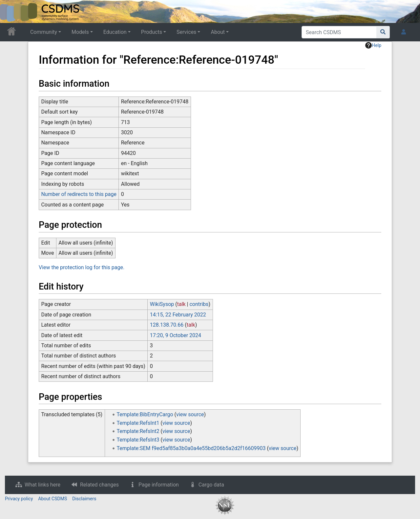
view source (190, 414)
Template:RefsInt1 (138, 423)
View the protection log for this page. (82, 267)
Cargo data (211, 485)
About (218, 32)
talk (181, 304)
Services (186, 32)
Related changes (99, 485)
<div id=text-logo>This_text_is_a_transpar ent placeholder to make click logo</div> (10, 11)
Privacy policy (19, 499)
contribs (199, 304)
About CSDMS (52, 499)
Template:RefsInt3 (138, 440)
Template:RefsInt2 (138, 431)
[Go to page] (383, 32)
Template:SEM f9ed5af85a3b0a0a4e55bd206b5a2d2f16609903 (191, 448)
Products (152, 32)
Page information (159, 485)
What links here (42, 485)
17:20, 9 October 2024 (176, 335)
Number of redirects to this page (79, 194)
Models (80, 32)
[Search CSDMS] (339, 32)
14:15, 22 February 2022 (178, 315)
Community (44, 32)
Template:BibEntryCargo (145, 414)
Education (115, 32)
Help (373, 45)
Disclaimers (84, 499)
